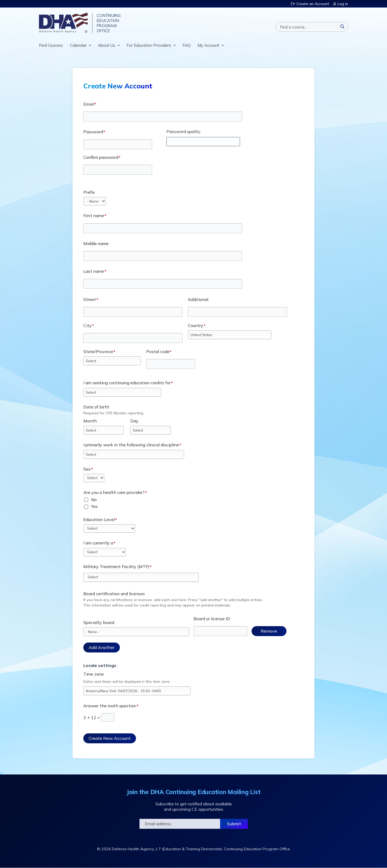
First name (94, 216)
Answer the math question (110, 706)
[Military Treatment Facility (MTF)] (96, 577)
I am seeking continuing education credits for (127, 383)
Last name (94, 271)
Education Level (99, 519)
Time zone (94, 674)
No (94, 500)
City (87, 325)
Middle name (96, 243)
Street (90, 299)
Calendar (78, 45)
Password (93, 132)
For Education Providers (149, 45)
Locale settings (100, 665)
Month (90, 421)
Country (196, 325)
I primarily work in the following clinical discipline (131, 445)
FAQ (187, 45)
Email (89, 104)
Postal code (158, 351)
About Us (107, 45)
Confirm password (101, 157)
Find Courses (51, 45)
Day (134, 421)
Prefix (89, 192)
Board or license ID (212, 619)
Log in (343, 4)
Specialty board (99, 622)
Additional (198, 299)
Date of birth (96, 407)
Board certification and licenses (114, 594)
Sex (87, 469)
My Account (208, 45)
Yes (94, 506)
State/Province (98, 351)
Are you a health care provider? (114, 492)
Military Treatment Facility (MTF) (116, 566)
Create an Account (313, 4)
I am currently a (98, 543)
